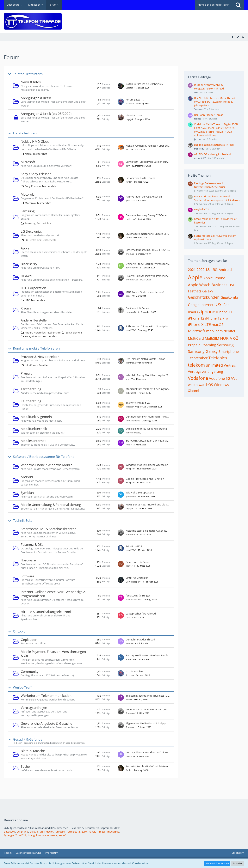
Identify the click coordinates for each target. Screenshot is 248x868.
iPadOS (194, 312)
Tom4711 (130, 566)
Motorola (28, 194)
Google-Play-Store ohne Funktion (145, 479)
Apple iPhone (214, 278)
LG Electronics (31, 231)
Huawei (26, 276)
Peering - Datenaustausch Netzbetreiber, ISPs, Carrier (210, 185)
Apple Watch (199, 285)
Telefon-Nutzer (133, 599)
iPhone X (196, 324)
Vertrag (230, 365)
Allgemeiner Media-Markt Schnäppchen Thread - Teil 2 (157, 723)
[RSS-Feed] (243, 37)
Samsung (28, 211)
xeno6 (62, 835)
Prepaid (27, 373)
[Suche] (238, 5)
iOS (218, 304)
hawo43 (130, 756)
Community (30, 672)
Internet (207, 305)
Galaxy (208, 291)
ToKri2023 (131, 393)
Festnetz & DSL (32, 544)
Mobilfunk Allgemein (36, 417)
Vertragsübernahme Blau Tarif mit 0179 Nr (150, 752)
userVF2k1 (131, 330)
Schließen (238, 863)
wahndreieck (50, 835)
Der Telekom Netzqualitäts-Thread (146, 359)
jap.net (198, 139)
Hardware (28, 560)
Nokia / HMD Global (35, 141)
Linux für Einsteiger (137, 578)
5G (215, 269)
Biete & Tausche (33, 751)
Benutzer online (16, 820)
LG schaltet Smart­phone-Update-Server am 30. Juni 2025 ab (160, 234)
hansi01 (93, 832)
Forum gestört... (135, 100)
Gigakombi (229, 297)
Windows (221, 385)
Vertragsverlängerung (205, 371)
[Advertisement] (174, 19)
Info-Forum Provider (37, 365)
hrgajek (130, 119)
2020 (201, 270)
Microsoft (28, 162)
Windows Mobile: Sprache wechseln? (147, 465)
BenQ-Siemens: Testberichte (41, 336)
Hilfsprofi (130, 469)
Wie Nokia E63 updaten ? (140, 492)
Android (27, 477)
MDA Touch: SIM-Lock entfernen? (145, 292)
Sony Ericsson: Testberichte (40, 186)
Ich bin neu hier (135, 671)
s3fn (128, 166)
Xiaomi (26, 308)
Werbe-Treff (22, 688)
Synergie (9, 835)
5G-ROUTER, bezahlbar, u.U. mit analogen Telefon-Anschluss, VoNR (164, 441)
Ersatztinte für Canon (138, 562)
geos (128, 200)
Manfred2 (131, 363)
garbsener (131, 496)
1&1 (209, 270)
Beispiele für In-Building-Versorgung (146, 429)
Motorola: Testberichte (38, 203)
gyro (84, 832)
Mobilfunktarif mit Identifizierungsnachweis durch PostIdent (161, 389)
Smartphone (229, 351)
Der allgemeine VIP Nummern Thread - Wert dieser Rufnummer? (163, 417)
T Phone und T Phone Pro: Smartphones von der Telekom (159, 326)
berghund (22, 832)
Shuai (129, 659)
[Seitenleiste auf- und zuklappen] (232, 37)
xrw (128, 379)
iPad (226, 305)
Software (28, 576)
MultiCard (196, 338)
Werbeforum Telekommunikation (46, 696)
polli (128, 617)
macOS (218, 325)
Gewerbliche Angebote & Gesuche (46, 723)
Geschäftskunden (204, 297)
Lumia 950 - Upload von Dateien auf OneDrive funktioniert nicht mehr (166, 162)
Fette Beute (73, 832)
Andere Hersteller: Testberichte (43, 333)
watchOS (206, 385)
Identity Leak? (134, 115)
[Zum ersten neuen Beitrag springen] (121, 86)
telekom (196, 365)
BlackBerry (29, 264)
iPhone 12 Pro (217, 318)
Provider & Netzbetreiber (40, 357)
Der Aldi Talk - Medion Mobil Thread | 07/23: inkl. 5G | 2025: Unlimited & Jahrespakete (216, 102)
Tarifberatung (31, 389)
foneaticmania (133, 421)
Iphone (208, 312)
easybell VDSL (202, 209)
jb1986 (129, 699)
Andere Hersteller (34, 320)
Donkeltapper (133, 582)
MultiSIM (212, 338)
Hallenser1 (131, 219)
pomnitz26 (131, 312)
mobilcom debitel (221, 331)
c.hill (42, 832)
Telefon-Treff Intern (28, 74)
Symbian (27, 493)
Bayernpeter (132, 268)
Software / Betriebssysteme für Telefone (44, 457)
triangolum (34, 835)
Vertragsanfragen (34, 708)
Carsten (130, 88)
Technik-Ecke (23, 521)
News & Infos (31, 82)
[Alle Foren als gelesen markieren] (238, 37)
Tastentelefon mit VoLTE (140, 403)
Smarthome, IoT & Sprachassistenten (49, 529)
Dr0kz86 (60, 832)
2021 (192, 270)
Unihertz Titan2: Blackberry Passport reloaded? (153, 264)
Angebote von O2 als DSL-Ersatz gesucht (149, 709)
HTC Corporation (33, 288)
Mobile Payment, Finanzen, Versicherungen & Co (53, 654)
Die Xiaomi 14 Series (137, 308)
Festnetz (195, 291)
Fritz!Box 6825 (134, 546)
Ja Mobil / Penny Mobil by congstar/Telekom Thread (155, 375)
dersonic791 (200, 158)
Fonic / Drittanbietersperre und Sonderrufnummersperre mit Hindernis (217, 198)
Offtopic (19, 631)
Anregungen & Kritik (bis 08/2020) (46, 114)
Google (194, 305)
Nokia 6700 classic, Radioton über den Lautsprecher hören (159, 146)
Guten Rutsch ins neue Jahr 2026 (144, 84)
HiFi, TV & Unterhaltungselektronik (47, 612)
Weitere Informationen (217, 863)
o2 (236, 338)
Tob (128, 433)
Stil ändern (238, 853)
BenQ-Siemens (74, 333)
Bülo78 (34, 832)
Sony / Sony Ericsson (36, 174)
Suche (25, 766)
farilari (129, 182)
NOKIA (226, 338)
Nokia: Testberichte (36, 154)
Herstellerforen (25, 133)
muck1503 (113, 832)
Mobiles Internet (33, 441)
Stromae (130, 104)
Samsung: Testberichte (38, 223)
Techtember (198, 358)
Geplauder (29, 640)
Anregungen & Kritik (36, 98)
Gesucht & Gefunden (29, 739)
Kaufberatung (31, 401)
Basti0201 (9, 832)
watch (193, 385)
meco (102, 832)
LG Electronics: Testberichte (41, 240)
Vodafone (198, 378)
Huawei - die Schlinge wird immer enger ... (149, 276)
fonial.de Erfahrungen (138, 596)
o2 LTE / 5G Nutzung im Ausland (213, 154)
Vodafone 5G (220, 378)
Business (219, 285)
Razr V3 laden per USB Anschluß (144, 197)
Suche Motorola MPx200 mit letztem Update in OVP (155, 766)
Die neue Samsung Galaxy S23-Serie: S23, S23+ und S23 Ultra (160, 215)
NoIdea (129, 643)
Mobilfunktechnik (34, 429)
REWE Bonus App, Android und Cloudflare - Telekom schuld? (160, 504)
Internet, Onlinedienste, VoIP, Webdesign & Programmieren (53, 594)
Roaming (209, 345)
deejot (50, 832)
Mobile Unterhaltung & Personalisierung (51, 505)
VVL (234, 378)
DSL (232, 285)
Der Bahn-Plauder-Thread (140, 639)
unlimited (214, 365)
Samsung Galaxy (203, 351)
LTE (208, 324)
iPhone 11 (224, 312)
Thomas (130, 254)
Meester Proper (134, 407)
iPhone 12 (196, 318)
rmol (128, 445)
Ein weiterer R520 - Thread (141, 178)
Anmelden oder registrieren (213, 5)
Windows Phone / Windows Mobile (47, 465)
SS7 (127, 149)
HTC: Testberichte (35, 300)
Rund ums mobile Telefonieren (36, 348)
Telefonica (218, 358)
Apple (25, 248)
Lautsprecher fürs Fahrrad (141, 614)
